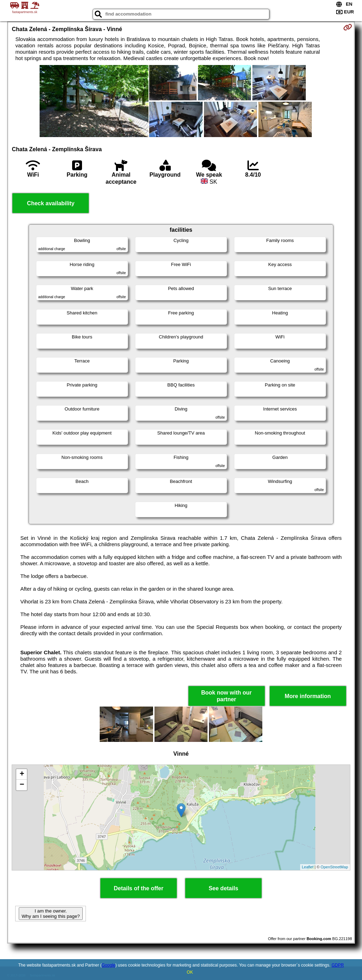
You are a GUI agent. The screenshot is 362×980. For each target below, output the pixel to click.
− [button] (22, 785)
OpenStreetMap (334, 867)
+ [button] (22, 774)
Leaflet (308, 867)
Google (109, 965)
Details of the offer (139, 888)
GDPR (338, 965)
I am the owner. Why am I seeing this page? (51, 914)
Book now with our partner (226, 696)
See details (223, 888)
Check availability (51, 203)
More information (308, 696)
